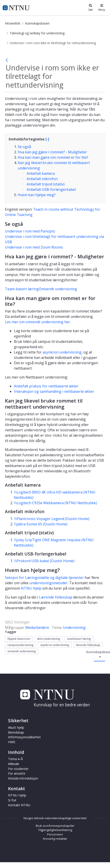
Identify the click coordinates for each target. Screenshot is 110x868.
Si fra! (12, 800)
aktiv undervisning (49, 639)
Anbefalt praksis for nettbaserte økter (46, 386)
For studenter (18, 769)
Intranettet (13, 23)
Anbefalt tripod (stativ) (46, 184)
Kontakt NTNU (19, 805)
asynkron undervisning (62, 352)
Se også (24, 147)
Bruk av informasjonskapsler (55, 826)
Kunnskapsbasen (37, 23)
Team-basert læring (22, 289)
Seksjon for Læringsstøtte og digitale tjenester (44, 578)
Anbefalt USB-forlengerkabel (51, 189)
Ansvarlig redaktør (55, 839)
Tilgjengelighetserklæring (55, 830)
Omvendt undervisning (58, 289)
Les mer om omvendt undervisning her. (38, 322)
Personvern (55, 834)
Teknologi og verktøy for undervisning (37, 33)
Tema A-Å (15, 759)
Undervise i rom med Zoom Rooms (34, 247)
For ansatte (17, 773)
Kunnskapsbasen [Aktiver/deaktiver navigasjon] (99, 654)
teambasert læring (79, 639)
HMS (12, 742)
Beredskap (16, 732)
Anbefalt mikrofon (42, 179)
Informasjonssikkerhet (24, 737)
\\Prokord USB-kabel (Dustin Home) (44, 561)
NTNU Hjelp (31, 588)
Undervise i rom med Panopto (30, 231)
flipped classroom (19, 639)
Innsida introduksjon (23, 778)
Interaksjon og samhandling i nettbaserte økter (54, 391)
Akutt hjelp (16, 727)
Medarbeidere (37, 627)
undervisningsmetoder (49, 583)
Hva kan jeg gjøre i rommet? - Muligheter (52, 152)
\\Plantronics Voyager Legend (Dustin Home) (52, 519)
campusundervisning (20, 645)
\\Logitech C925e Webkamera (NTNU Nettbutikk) (55, 503)
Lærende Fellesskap (56, 597)
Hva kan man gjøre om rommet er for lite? (53, 157)
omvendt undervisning (22, 651)
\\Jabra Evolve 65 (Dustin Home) (41, 524)
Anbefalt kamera (41, 173)
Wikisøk (14, 764)
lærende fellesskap (88, 645)
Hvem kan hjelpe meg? (37, 195)
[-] (47, 139)
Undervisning (74, 627)
